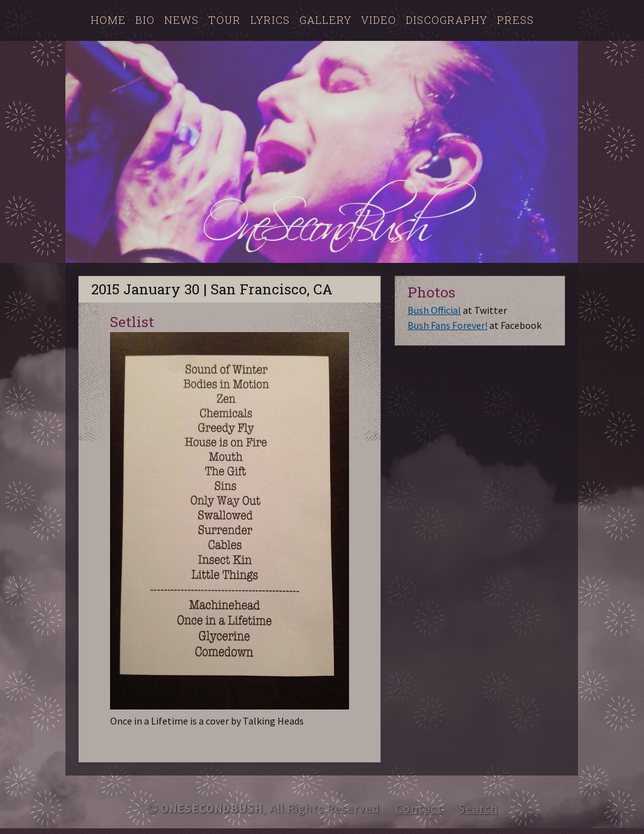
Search (478, 808)
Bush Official (434, 310)
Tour (225, 20)
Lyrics (270, 20)
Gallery (325, 20)
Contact (419, 808)
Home (108, 20)
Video (379, 20)
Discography (447, 20)
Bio (145, 20)
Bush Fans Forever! (447, 325)
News (181, 20)
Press (515, 20)
